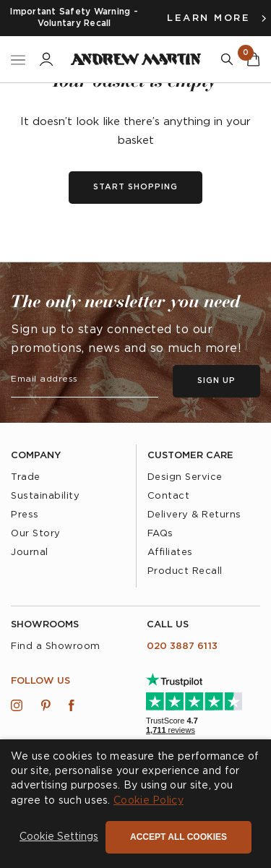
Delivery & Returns (194, 515)
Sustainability (45, 496)
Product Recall (185, 571)
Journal (30, 553)
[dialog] (135, 804)
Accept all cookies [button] (178, 837)
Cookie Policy (149, 801)
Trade (26, 477)
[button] (59, 838)
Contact (169, 496)
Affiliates (170, 553)
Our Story (36, 534)
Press (25, 515)
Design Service (185, 477)
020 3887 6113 (182, 646)
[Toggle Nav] (18, 60)
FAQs (160, 534)
